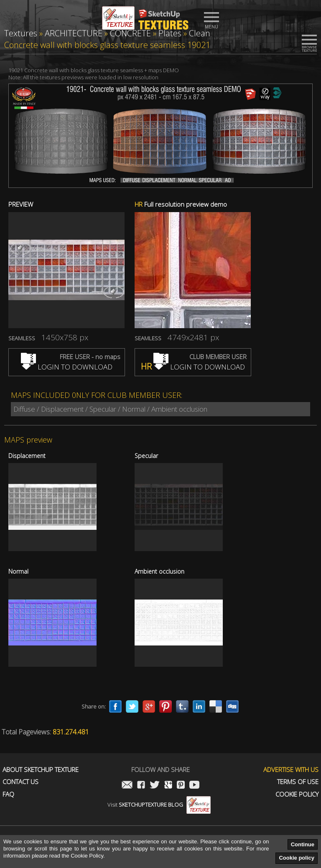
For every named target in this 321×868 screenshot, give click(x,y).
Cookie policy (297, 858)
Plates (170, 33)
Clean (200, 33)
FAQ (8, 794)
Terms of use (298, 782)
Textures (21, 33)
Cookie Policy (297, 794)
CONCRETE (130, 33)
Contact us (20, 782)
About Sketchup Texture (41, 770)
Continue (303, 844)
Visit (159, 805)
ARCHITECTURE (74, 33)
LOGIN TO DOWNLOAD (67, 367)
